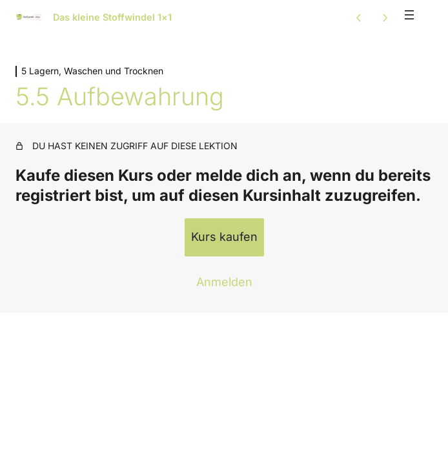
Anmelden (224, 282)
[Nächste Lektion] (385, 17)
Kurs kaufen (224, 237)
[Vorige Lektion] (359, 17)
